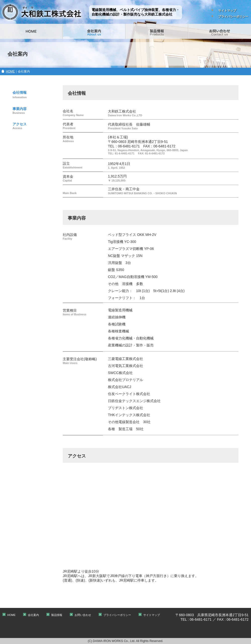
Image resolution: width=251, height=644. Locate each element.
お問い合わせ (83, 615)
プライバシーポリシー (233, 17)
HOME (10, 71)
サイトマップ (227, 11)
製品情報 (57, 615)
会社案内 (33, 615)
